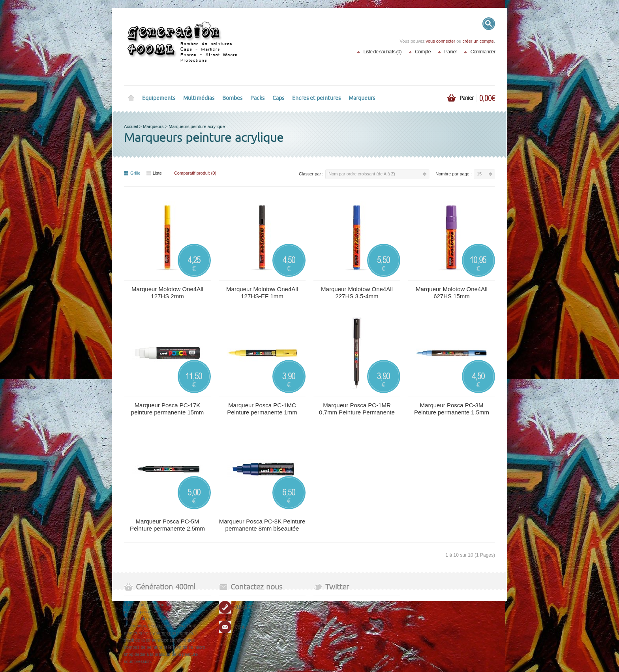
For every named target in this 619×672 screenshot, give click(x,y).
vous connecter (440, 41)
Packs (257, 98)
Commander (483, 52)
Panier (450, 52)
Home (131, 98)
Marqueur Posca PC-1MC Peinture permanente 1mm (262, 409)
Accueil (131, 126)
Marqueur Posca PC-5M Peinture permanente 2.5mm (167, 525)
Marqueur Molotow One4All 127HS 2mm (167, 293)
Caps (278, 98)
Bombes (232, 98)
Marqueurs (362, 98)
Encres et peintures (316, 98)
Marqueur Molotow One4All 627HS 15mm (452, 293)
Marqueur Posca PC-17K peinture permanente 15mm (167, 409)
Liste (154, 173)
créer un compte (478, 41)
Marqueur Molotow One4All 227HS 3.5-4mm (357, 293)
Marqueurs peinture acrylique (197, 126)
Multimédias (199, 98)
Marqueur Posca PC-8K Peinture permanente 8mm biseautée (262, 525)
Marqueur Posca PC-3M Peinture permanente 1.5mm (452, 409)
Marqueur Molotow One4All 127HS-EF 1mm (262, 293)
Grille (132, 173)
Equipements (159, 98)
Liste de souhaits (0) (382, 52)
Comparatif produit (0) (195, 173)
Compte (423, 52)
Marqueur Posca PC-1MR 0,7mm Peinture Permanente (357, 409)
